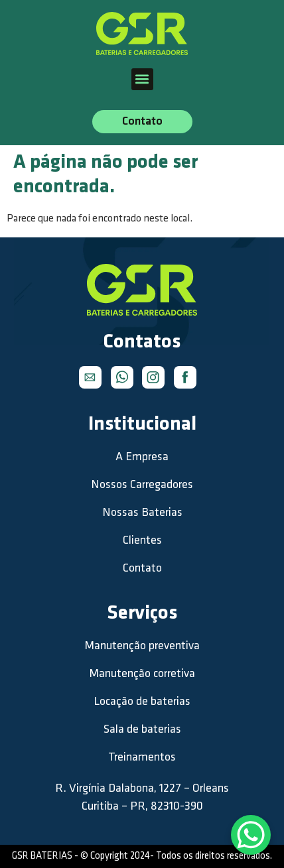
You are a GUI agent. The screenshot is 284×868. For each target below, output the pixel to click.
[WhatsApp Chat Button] (251, 835)
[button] (142, 79)
